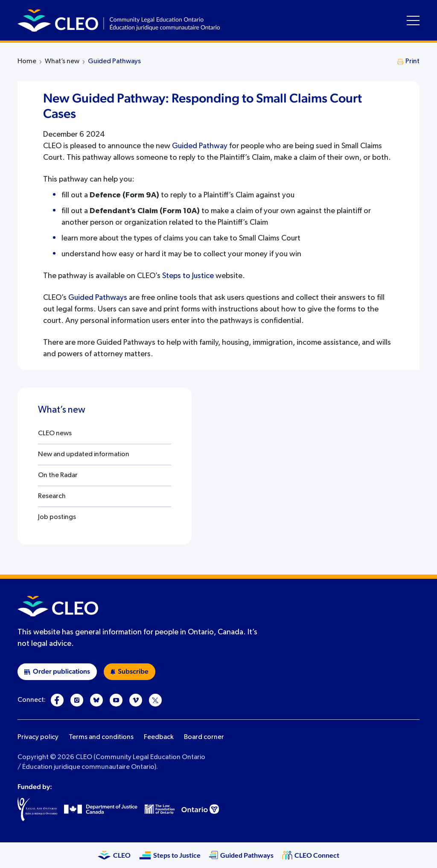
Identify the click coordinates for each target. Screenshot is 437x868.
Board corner (204, 737)
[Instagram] (77, 700)
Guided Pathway (200, 146)
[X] (155, 700)
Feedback (159, 737)
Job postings (57, 517)
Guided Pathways (114, 62)
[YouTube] (116, 700)
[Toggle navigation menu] (413, 21)
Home (27, 62)
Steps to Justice (188, 276)
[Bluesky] (96, 700)
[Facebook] (57, 700)
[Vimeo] (136, 700)
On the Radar (58, 475)
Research (52, 496)
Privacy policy (38, 737)
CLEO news (55, 434)
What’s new (62, 62)
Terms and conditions (101, 737)
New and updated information (84, 455)
